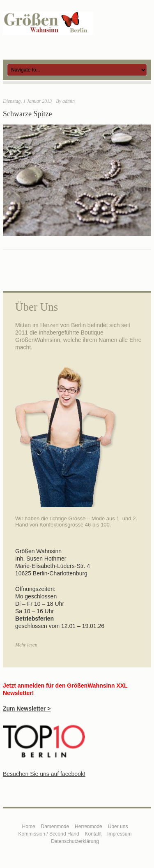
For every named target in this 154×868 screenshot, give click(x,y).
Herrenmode (88, 826)
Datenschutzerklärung (75, 841)
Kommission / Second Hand (49, 834)
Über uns (118, 826)
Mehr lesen (26, 645)
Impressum (119, 834)
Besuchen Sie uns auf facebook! (44, 774)
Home (29, 826)
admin (69, 101)
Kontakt (93, 834)
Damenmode (55, 826)
